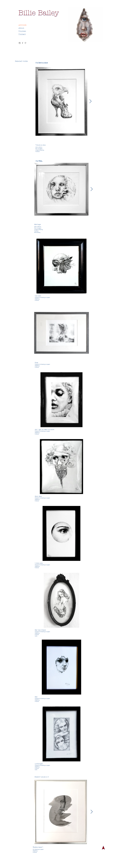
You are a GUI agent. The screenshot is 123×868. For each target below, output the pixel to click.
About (21, 28)
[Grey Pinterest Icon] (25, 43)
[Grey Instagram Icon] (20, 43)
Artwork (22, 25)
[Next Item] (90, 101)
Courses (22, 31)
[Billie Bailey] (39, 13)
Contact (22, 34)
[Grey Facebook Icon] (23, 43)
